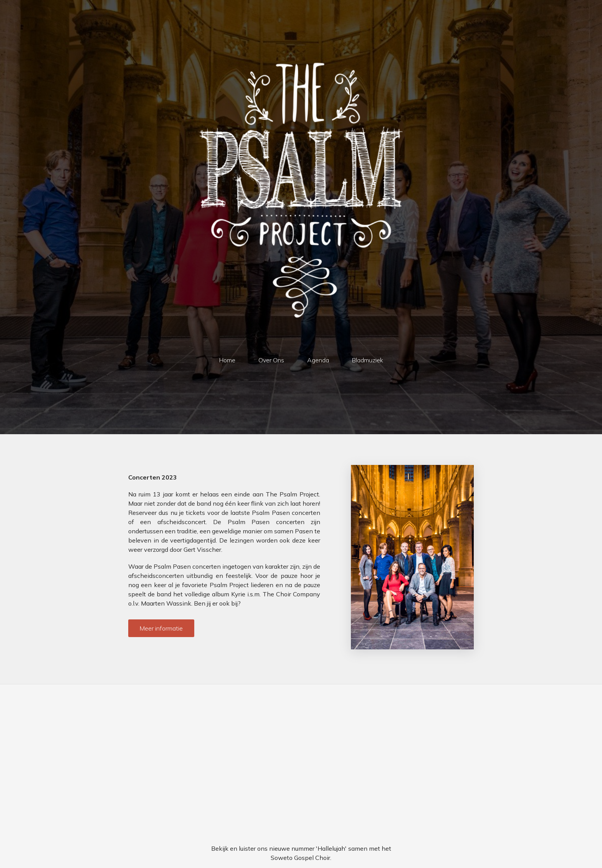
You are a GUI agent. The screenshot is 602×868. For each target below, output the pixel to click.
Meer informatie (161, 628)
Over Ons (271, 360)
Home (227, 360)
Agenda (318, 360)
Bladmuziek (368, 360)
